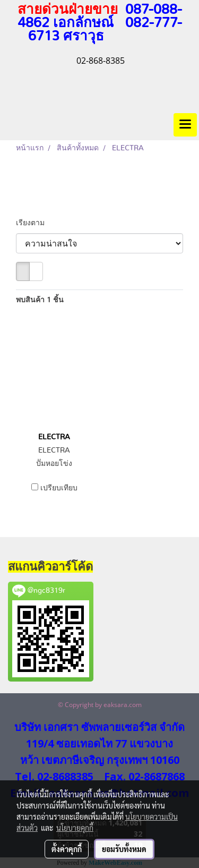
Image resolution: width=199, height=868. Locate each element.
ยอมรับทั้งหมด (124, 849)
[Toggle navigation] (185, 125)
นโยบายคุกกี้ (75, 828)
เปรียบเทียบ (59, 488)
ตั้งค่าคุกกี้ (67, 849)
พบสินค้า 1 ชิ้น (40, 300)
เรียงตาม (33, 223)
